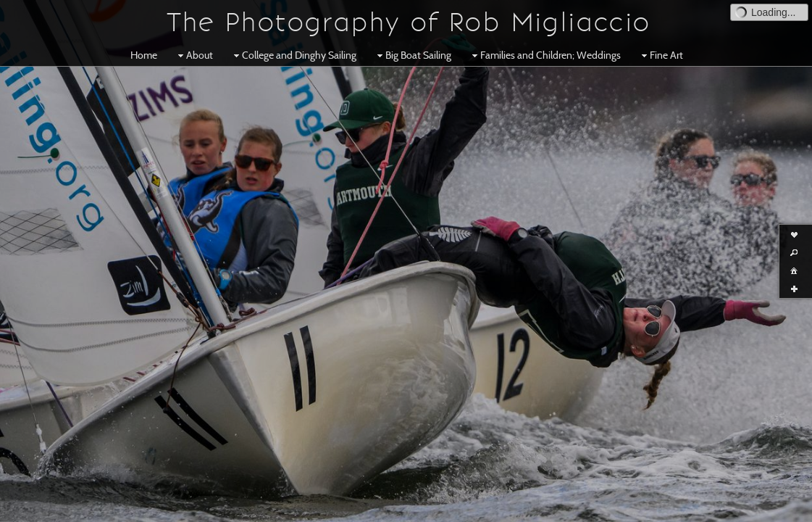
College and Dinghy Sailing (293, 55)
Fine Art (661, 55)
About (194, 55)
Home (144, 55)
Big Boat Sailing (413, 55)
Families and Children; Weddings (545, 55)
